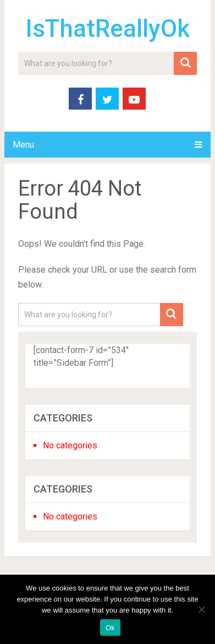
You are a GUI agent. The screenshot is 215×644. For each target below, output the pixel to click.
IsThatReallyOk (107, 29)
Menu (23, 145)
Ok (110, 628)
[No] (201, 609)
